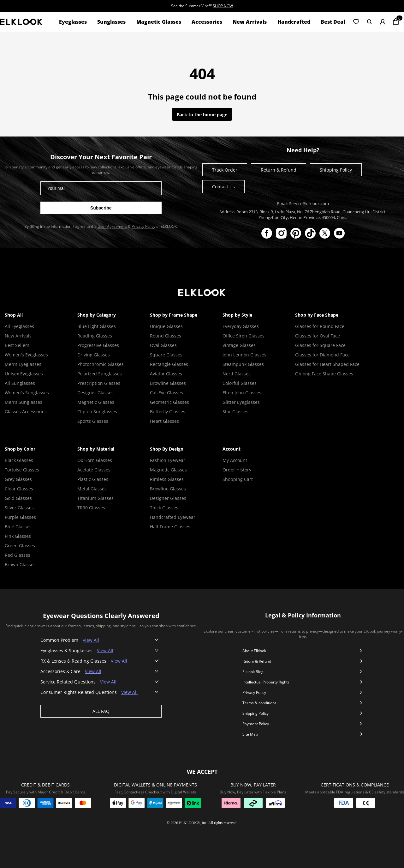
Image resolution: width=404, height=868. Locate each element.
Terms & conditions (303, 703)
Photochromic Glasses (101, 364)
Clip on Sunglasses (97, 412)
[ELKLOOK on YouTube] (339, 233)
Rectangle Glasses (169, 364)
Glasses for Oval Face (318, 336)
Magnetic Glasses (159, 22)
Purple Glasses (20, 517)
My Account (235, 460)
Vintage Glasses (239, 345)
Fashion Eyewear (168, 460)
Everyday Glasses (241, 326)
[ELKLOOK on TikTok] (310, 233)
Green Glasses (20, 546)
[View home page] (21, 22)
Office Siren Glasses (244, 336)
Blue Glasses (18, 527)
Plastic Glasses (93, 479)
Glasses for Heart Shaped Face (327, 364)
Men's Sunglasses (24, 402)
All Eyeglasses (19, 326)
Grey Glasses (18, 479)
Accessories (207, 22)
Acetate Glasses (94, 470)
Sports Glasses (93, 421)
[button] (356, 22)
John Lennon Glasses (244, 355)
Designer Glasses (95, 393)
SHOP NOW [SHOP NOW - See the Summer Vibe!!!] (223, 6)
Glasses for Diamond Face (322, 355)
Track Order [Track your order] (225, 170)
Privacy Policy (143, 226)
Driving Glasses (94, 355)
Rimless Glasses (167, 479)
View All (91, 640)
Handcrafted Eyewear (173, 517)
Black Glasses (19, 460)
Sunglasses (111, 22)
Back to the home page (202, 115)
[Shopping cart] (396, 22)
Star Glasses (235, 412)
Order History (237, 470)
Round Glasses (166, 336)
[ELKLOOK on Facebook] (267, 233)
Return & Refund (303, 661)
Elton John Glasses (242, 393)
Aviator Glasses (166, 374)
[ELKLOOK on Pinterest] (296, 233)
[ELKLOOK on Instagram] (281, 233)
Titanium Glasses (95, 498)
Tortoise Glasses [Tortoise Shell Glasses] (22, 470)
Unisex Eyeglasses (24, 374)
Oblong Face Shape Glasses (324, 374)
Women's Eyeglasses (26, 355)
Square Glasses (166, 355)
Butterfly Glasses (168, 412)
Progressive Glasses (98, 345)
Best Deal (333, 22)
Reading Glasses (95, 336)
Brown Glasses (20, 565)
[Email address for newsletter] (101, 188)
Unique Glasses (166, 326)
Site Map (303, 734)
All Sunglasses (20, 383)
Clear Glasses (19, 489)
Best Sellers (17, 345)
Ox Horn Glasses (95, 460)
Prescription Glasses (99, 383)
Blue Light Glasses (97, 326)
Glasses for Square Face (320, 345)
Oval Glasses (163, 345)
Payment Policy (303, 724)
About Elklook (303, 651)
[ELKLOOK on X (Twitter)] (325, 233)
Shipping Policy (303, 713)
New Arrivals (250, 22)
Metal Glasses (92, 489)
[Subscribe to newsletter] (101, 208)
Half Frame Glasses (170, 527)
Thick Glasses (164, 508)
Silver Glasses (19, 508)
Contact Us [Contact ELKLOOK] (223, 187)
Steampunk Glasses (243, 364)
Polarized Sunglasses (100, 374)
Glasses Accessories (26, 412)
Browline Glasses (168, 383)
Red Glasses (18, 555)
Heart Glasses (164, 421)
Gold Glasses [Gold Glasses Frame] (18, 498)
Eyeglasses (73, 22)
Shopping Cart (238, 479)
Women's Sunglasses (27, 393)
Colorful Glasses (240, 383)
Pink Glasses (18, 536)
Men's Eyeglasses (23, 364)
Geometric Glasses (169, 402)
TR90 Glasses (91, 508)
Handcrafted (294, 22)
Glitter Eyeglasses (241, 402)
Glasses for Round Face (320, 326)
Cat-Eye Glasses (166, 393)
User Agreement (112, 226)
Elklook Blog (303, 672)
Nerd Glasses (237, 374)
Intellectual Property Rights (303, 682)
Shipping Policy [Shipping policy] (336, 170)
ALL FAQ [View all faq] (101, 711)
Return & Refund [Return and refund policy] (279, 170)
